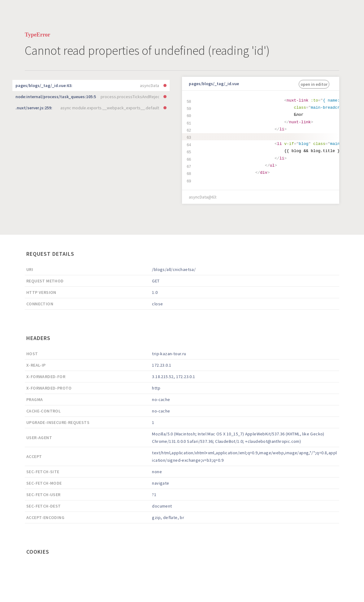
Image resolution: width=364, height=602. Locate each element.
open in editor (314, 84)
